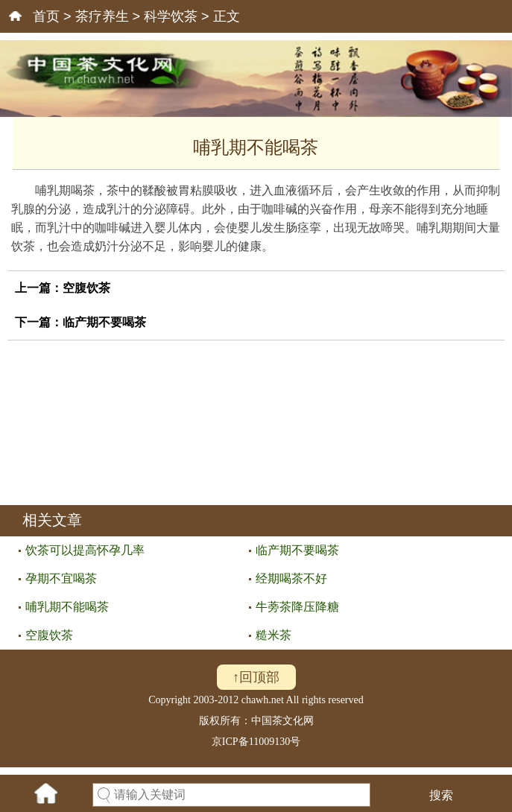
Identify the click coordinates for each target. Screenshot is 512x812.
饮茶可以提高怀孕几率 (85, 550)
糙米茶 (274, 635)
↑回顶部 (256, 677)
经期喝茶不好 (291, 578)
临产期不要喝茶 (104, 322)
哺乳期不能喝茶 (67, 607)
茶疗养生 (102, 16)
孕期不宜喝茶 (61, 578)
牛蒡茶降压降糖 (297, 607)
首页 (46, 16)
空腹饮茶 (86, 288)
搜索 (441, 795)
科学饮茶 (171, 16)
